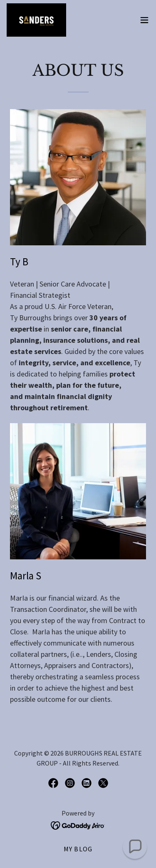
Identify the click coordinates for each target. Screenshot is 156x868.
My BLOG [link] (78, 849)
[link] (36, 20)
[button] (144, 20)
